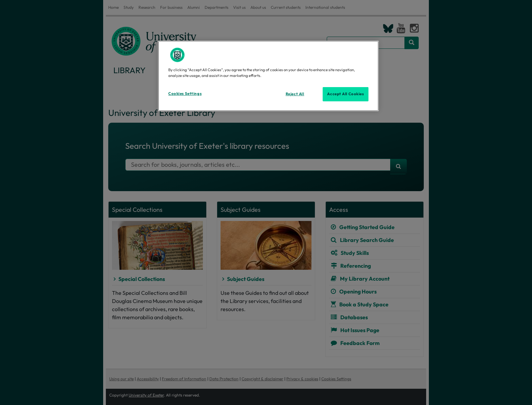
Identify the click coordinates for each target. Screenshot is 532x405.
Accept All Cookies (345, 94)
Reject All (295, 94)
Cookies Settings (185, 94)
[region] (268, 76)
